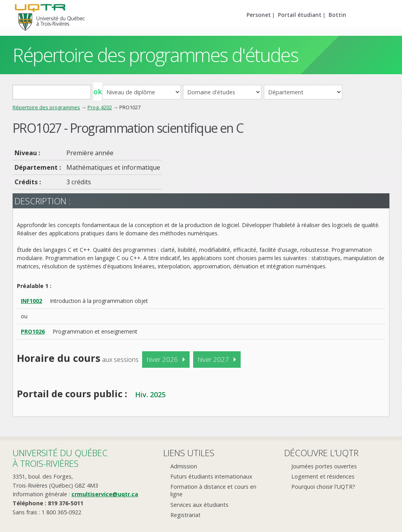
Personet (259, 15)
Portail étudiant (300, 15)
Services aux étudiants (199, 505)
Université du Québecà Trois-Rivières (60, 458)
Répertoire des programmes (46, 107)
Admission (184, 466)
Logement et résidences (323, 476)
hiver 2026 (162, 359)
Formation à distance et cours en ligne (213, 490)
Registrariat (185, 515)
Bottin (337, 15)
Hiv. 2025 (150, 394)
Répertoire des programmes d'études (155, 55)
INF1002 (31, 301)
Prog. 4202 (100, 107)
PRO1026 (33, 331)
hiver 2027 (213, 359)
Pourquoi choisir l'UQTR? (323, 487)
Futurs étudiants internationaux (211, 476)
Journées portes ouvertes (324, 466)
